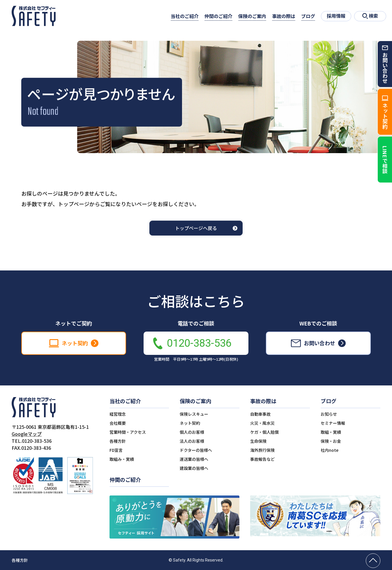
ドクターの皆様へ (196, 450)
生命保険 (258, 441)
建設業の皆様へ (194, 468)
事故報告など (262, 459)
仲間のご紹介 (218, 16)
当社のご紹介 (185, 16)
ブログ (308, 16)
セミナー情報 (333, 423)
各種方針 (118, 441)
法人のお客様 (192, 441)
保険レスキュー (194, 414)
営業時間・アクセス (128, 432)
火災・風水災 (262, 423)
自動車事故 (260, 414)
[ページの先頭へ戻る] (373, 561)
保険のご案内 (252, 16)
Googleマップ (27, 434)
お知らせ (329, 414)
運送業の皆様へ (194, 459)
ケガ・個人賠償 (264, 432)
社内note (330, 450)
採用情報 (336, 16)
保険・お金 (331, 441)
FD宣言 (116, 450)
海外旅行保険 (262, 450)
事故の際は (284, 16)
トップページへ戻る (196, 228)
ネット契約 (190, 423)
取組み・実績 (122, 459)
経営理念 (118, 414)
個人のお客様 (192, 432)
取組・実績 (331, 432)
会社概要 (118, 423)
